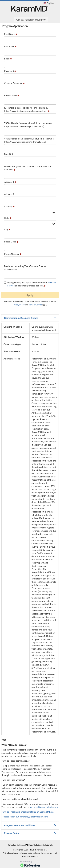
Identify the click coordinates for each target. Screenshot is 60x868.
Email (8, 59)
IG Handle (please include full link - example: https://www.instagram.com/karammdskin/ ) (27, 109)
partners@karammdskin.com (44, 807)
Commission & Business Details (30, 318)
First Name (11, 34)
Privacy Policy (19, 305)
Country (9, 206)
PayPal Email (12, 95)
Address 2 (9, 194)
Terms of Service (35, 305)
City (7, 229)
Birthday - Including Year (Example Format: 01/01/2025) (25, 268)
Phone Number (13, 254)
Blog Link (9, 154)
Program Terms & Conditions (30, 825)
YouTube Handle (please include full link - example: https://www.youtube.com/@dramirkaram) (29, 140)
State (8, 218)
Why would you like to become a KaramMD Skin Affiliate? (28, 168)
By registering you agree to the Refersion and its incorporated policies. (30, 284)
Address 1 (10, 182)
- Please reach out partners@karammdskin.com (25, 817)
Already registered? (31, 20)
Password (10, 71)
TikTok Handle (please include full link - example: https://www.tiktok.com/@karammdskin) (28, 125)
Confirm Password (14, 83)
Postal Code (11, 242)
